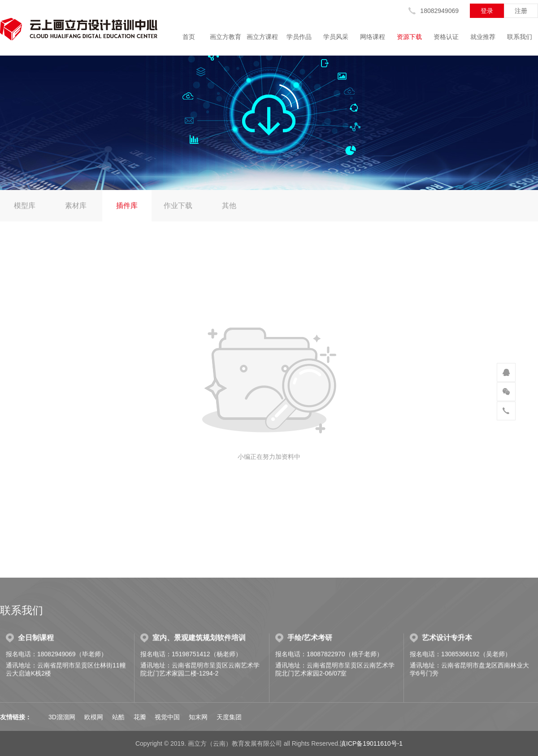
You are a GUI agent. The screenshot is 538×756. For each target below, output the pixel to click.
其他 (229, 206)
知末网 (198, 717)
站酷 (118, 717)
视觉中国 (167, 717)
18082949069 (439, 11)
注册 (521, 11)
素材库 (76, 206)
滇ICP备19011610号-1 (371, 743)
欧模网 (94, 717)
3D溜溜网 (62, 717)
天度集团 (229, 717)
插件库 (127, 206)
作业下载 (178, 206)
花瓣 (140, 717)
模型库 (25, 206)
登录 (487, 11)
